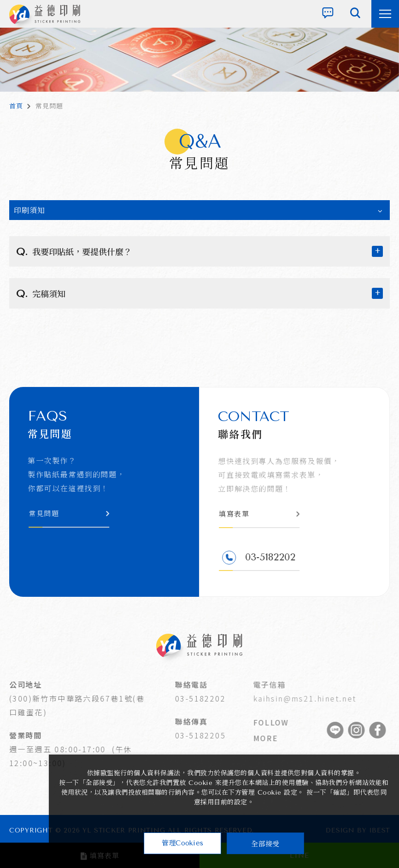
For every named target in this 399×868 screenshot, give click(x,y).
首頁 (16, 107)
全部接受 (265, 843)
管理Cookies (183, 843)
